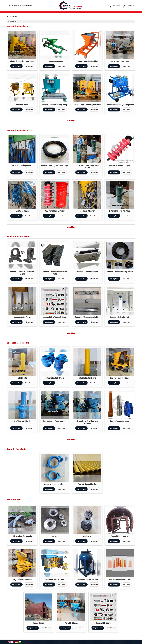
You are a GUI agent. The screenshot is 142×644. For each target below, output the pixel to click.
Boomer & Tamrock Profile (87, 272)
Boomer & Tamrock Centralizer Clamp (22, 273)
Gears (55, 536)
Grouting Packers (22, 211)
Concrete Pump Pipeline (87, 484)
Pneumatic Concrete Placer (87, 580)
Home (10, 22)
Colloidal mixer (22, 105)
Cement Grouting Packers (22, 165)
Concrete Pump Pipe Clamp (55, 484)
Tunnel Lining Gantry (120, 536)
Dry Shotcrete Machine (22, 580)
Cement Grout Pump (55, 61)
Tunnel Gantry (39, 623)
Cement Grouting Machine (87, 61)
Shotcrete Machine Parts (18, 343)
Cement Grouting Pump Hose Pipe (55, 165)
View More (29, 66)
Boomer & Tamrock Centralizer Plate (55, 273)
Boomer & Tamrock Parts (18, 236)
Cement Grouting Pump (120, 61)
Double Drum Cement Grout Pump (87, 105)
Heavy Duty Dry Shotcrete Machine (87, 422)
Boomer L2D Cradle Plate (120, 317)
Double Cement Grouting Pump (55, 105)
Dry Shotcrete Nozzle (22, 421)
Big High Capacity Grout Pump (22, 61)
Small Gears (87, 536)
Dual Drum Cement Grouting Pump (120, 105)
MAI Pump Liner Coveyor (55, 211)
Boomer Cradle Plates (22, 317)
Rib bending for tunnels (22, 536)
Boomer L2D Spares (104, 623)
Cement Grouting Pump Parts (20, 130)
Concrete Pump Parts (16, 449)
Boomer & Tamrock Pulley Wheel (120, 272)
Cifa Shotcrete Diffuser (55, 378)
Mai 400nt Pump (71, 623)
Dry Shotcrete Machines (120, 378)
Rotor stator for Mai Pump (120, 211)
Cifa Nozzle (22, 378)
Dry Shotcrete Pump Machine (55, 421)
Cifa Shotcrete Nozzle (87, 378)
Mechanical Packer (87, 211)
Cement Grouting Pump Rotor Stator (87, 166)
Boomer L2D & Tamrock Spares (55, 317)
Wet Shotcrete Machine (55, 580)
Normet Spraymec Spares (120, 421)
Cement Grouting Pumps (18, 26)
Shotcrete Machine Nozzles (120, 580)
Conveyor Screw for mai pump (120, 165)
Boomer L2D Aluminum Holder (87, 317)
